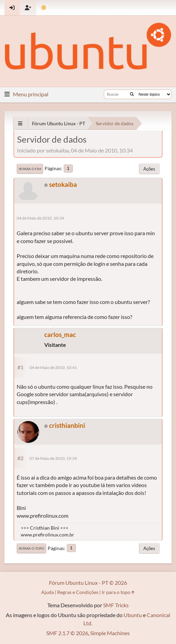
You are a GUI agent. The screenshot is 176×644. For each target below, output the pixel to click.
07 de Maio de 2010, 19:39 (53, 458)
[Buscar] (132, 94)
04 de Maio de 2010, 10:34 (40, 218)
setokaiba (63, 184)
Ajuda (47, 592)
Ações (149, 169)
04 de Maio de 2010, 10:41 (53, 367)
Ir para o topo (31, 548)
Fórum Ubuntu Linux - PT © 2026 (88, 583)
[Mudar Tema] (44, 8)
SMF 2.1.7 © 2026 (67, 633)
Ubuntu (133, 615)
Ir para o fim (30, 169)
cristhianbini (67, 425)
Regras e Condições (78, 592)
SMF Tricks (116, 605)
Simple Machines (110, 633)
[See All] (20, 123)
